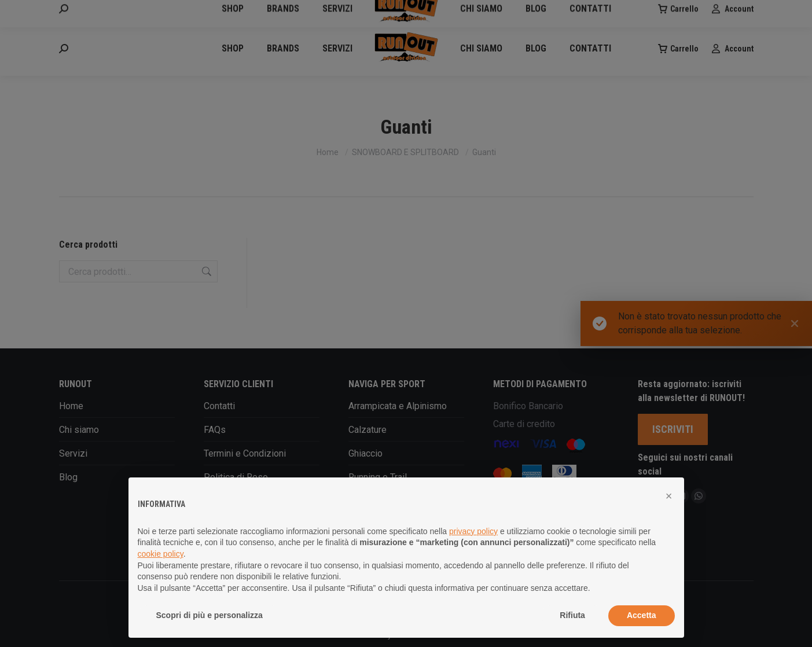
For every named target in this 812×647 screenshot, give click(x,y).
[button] (669, 496)
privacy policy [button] (473, 531)
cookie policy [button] (161, 554)
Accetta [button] (642, 615)
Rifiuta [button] (572, 615)
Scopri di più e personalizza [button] (210, 615)
